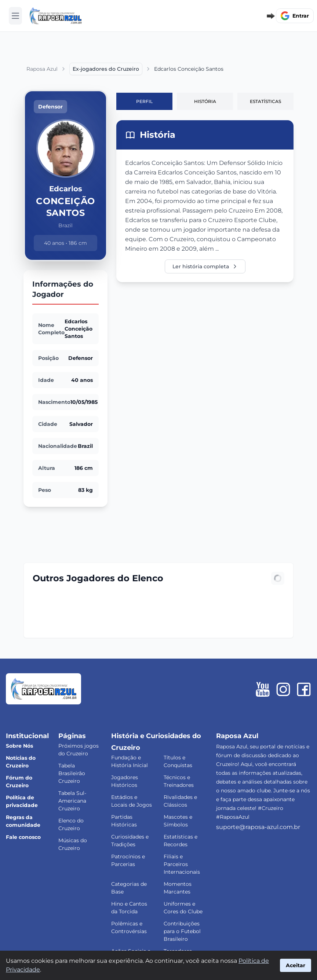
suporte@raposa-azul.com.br (258, 827)
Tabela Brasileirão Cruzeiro (72, 773)
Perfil (144, 101)
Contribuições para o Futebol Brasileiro (182, 931)
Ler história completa (205, 266)
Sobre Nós (19, 746)
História (205, 101)
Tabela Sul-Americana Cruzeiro (72, 801)
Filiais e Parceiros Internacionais (182, 864)
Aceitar (296, 965)
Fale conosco (23, 837)
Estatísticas (265, 101)
